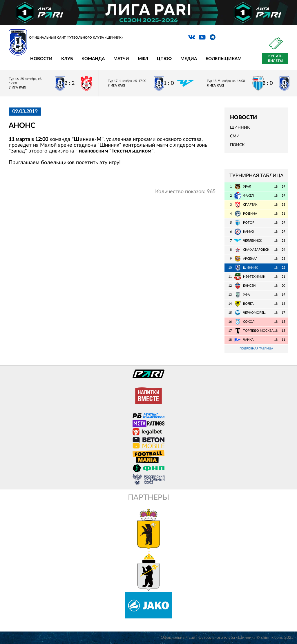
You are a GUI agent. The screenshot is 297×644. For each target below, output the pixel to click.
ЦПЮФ (164, 59)
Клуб (67, 59)
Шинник (240, 128)
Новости (41, 59)
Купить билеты (275, 58)
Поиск (237, 145)
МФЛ (143, 59)
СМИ (235, 136)
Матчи (121, 59)
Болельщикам (224, 59)
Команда (93, 59)
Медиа (189, 59)
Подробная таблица (256, 349)
